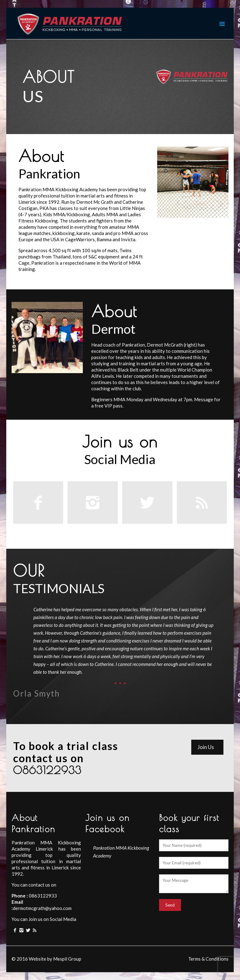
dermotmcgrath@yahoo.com (42, 908)
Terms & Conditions (208, 959)
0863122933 (42, 896)
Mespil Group (67, 959)
